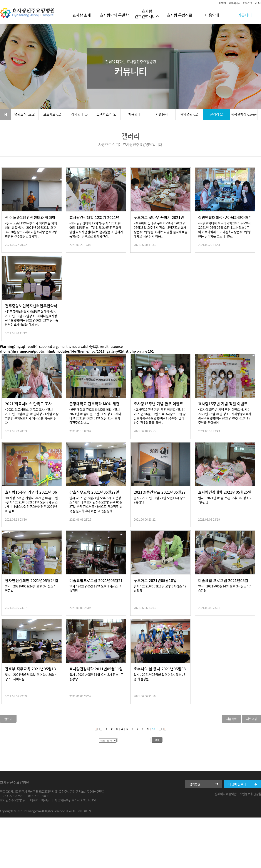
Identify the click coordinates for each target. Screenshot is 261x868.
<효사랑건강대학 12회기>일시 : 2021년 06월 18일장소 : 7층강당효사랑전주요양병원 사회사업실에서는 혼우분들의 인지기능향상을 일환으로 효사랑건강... (96, 230)
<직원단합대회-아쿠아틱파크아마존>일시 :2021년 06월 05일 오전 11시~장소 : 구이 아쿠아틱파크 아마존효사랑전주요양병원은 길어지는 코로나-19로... (224, 230)
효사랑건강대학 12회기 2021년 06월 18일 (94, 220)
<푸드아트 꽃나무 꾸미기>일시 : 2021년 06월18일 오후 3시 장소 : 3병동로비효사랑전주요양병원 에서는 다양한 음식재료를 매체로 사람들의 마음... (161, 230)
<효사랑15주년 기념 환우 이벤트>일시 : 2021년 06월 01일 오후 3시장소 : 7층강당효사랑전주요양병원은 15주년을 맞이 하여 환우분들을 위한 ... (160, 416)
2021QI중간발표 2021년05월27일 (160, 495)
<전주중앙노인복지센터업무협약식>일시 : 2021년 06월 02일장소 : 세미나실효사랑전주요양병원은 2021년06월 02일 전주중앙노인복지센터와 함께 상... (32, 318)
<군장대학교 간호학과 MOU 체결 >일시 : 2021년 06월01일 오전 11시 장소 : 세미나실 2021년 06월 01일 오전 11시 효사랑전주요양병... (95, 416)
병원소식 (25, 114)
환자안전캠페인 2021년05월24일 (32, 580)
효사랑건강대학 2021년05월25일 (225, 492)
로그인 (258, 3)
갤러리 (217, 114)
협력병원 (195, 784)
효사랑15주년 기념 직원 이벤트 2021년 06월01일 (223, 406)
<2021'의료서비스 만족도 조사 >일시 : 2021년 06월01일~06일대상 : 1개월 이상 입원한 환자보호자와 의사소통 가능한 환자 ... (32, 416)
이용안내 (212, 15)
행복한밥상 (244, 114)
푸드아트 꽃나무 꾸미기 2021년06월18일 (159, 220)
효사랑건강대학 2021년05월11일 (96, 669)
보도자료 (52, 114)
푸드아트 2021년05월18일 (155, 580)
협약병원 (189, 114)
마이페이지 (235, 3)
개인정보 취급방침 (250, 794)
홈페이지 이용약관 (226, 794)
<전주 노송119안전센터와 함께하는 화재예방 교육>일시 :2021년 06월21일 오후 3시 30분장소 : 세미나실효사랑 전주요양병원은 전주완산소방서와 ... (31, 230)
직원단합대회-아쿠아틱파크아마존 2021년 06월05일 (225, 220)
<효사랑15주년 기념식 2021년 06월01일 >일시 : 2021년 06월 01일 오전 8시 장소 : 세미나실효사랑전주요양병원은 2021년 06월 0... (31, 504)
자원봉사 (162, 114)
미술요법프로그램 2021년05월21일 (96, 583)
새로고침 (251, 719)
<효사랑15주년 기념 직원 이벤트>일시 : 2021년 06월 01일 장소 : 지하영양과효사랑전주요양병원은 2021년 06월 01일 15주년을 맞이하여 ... (225, 416)
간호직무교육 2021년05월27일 (94, 492)
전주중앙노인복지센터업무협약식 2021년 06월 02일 (31, 308)
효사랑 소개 (82, 15)
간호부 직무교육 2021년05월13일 (30, 671)
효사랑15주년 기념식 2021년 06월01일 (31, 495)
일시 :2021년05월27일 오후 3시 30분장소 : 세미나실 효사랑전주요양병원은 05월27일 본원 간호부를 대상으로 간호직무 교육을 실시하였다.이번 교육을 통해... (96, 504)
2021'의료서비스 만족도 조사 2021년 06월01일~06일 (28, 406)
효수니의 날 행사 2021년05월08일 (160, 671)
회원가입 (247, 3)
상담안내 (79, 114)
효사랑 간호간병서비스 (147, 14)
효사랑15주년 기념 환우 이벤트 (158, 404)
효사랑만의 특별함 (114, 15)
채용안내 (134, 114)
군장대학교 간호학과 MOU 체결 (94, 404)
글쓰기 (8, 719)
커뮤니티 (245, 15)
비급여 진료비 (237, 784)
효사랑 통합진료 (179, 15)
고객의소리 (107, 114)
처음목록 (231, 719)
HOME (223, 3)
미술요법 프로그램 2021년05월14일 (223, 583)
